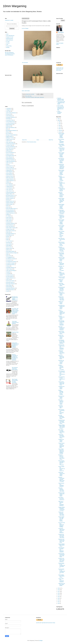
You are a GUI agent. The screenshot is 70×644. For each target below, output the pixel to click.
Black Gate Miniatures (10, 128)
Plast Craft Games (10, 226)
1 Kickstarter (9, 108)
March (60, 129)
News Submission (10, 40)
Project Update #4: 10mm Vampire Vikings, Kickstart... (61, 172)
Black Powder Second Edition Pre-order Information (15, 381)
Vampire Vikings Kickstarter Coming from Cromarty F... (62, 509)
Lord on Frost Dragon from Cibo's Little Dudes (61, 383)
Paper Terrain (9, 220)
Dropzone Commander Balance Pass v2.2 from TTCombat (62, 249)
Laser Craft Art (9, 189)
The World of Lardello (10, 263)
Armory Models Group (10, 122)
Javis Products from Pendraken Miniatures (61, 485)
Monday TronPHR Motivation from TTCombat (61, 367)
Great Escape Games (10, 169)
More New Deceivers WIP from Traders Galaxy (61, 402)
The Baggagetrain (10, 257)
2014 (59, 597)
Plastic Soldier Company (11, 228)
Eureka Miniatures (10, 159)
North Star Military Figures (11, 209)
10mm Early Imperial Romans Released (15, 322)
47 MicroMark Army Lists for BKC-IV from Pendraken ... (62, 212)
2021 (59, 119)
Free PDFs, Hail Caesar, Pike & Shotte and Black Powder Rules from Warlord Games (15, 311)
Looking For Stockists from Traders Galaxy (61, 352)
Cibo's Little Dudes (26, 91)
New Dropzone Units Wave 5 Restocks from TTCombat (62, 463)
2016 (59, 593)
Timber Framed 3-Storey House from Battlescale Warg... (61, 445)
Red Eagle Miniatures (10, 234)
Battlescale (8, 126)
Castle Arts (8, 141)
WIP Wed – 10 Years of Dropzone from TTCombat (61, 268)
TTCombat (8, 273)
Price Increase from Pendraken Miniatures (61, 141)
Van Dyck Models (9, 276)
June (60, 124)
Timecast (8, 266)
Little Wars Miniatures (10, 192)
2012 (59, 600)
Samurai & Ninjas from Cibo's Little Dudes (61, 357)
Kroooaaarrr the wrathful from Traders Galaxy (61, 307)
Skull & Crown (9, 247)
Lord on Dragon (25, 28)
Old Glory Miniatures (10, 210)
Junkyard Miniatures (10, 181)
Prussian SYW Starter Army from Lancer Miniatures (61, 560)
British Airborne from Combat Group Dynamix (61, 244)
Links (7, 44)
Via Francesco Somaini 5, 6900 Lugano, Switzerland (35, 97)
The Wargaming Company (11, 262)
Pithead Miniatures (10, 225)
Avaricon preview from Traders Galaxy (61, 318)
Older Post (51, 140)
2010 (59, 603)
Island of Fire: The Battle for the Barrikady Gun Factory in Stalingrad (15, 345)
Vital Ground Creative (10, 281)
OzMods (8, 215)
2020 (59, 120)
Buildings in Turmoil (10, 138)
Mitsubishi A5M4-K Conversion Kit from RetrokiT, (61, 195)
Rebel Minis (8, 232)
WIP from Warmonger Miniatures (61, 264)
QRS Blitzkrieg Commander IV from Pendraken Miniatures (61, 323)
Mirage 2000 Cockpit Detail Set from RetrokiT (62, 189)
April (60, 127)
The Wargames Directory (10, 54)
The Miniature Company (11, 259)
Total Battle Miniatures (10, 268)
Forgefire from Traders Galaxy (61, 441)
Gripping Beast (9, 170)
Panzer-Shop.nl (9, 219)
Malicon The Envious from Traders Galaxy (62, 294)
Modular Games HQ (10, 201)
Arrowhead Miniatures (10, 123)
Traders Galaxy (9, 269)
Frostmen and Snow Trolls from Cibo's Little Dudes (61, 536)
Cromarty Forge (9, 145)
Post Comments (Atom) (32, 142)
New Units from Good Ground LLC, (62, 239)
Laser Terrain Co (9, 191)
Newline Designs (9, 204)
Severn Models (9, 244)
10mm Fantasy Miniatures (11, 113)
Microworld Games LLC (11, 195)
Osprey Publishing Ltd (10, 213)
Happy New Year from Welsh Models (62, 585)
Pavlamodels (9, 222)
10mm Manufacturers (10, 36)
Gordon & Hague (9, 167)
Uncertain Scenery (10, 275)
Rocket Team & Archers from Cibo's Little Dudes (61, 150)
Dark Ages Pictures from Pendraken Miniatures (62, 328)
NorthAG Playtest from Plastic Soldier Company (62, 178)
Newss (7, 206)
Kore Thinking (9, 184)
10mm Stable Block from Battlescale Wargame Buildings (61, 451)
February (61, 130)
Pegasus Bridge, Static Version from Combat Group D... (62, 427)
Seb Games (8, 242)
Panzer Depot (9, 217)
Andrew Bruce (61, 32)
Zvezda (8, 291)
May (60, 125)
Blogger (41, 641)
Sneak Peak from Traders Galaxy (61, 285)
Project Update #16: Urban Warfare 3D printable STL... (61, 201)
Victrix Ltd (8, 279)
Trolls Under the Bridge (11, 271)
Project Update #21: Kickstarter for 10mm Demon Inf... (62, 469)
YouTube (8, 43)
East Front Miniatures (9, 55)
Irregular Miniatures (10, 179)
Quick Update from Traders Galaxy (61, 145)
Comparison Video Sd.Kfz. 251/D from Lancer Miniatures (62, 531)
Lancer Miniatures (10, 185)
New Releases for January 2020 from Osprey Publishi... (61, 161)
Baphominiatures (9, 125)
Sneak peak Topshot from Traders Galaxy (61, 474)
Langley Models (9, 186)
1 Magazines (9, 110)
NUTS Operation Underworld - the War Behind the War (61, 108)
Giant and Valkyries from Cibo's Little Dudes (61, 490)
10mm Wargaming (15, 6)
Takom (7, 254)
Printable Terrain (9, 229)
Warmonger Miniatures (10, 284)
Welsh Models (9, 285)
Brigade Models (9, 136)
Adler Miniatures (9, 116)
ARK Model (8, 119)
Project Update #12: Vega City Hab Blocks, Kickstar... (61, 519)
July (60, 122)
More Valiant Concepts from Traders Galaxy (61, 431)
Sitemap (8, 47)
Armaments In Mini (10, 120)
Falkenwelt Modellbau (10, 160)
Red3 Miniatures (9, 235)
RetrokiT (8, 237)
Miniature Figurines (10, 198)
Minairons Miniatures (10, 197)
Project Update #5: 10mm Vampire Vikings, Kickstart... (61, 155)
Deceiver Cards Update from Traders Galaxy (61, 494)
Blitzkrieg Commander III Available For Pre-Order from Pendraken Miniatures (15, 357)
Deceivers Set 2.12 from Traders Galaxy (61, 362)
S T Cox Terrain (9, 241)
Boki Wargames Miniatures (11, 131)
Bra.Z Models (9, 133)
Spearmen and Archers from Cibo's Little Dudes (61, 541)
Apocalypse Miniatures (10, 117)
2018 (59, 590)
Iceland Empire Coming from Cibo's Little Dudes (61, 555)
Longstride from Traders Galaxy (61, 388)
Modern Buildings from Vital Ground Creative (61, 392)
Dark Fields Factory (10, 148)
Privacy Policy (9, 46)
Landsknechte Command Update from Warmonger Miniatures (61, 167)
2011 (59, 602)
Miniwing (8, 200)
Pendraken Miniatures (10, 223)
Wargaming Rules (10, 39)
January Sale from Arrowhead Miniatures (61, 580)
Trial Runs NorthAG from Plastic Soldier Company (62, 184)
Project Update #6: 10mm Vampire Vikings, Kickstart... (61, 136)
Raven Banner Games (10, 231)
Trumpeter (8, 272)
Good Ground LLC (10, 166)
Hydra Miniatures (9, 175)
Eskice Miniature (9, 157)
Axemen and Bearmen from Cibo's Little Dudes (61, 514)
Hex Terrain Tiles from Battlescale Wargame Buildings (62, 525)
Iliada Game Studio (10, 178)
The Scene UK (9, 260)
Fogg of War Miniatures (11, 161)
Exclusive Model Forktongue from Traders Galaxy (62, 422)
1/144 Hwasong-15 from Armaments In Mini (62, 378)
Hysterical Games (10, 176)
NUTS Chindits (60, 105)
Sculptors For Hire (10, 37)
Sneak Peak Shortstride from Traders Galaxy (61, 436)
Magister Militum (9, 194)
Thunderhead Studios (10, 265)
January (60, 132)
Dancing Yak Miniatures (11, 147)
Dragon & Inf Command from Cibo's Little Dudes (61, 298)
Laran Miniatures (9, 188)
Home (38, 140)
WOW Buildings (9, 287)
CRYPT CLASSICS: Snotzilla (60, 112)
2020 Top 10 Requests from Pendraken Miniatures (61, 503)
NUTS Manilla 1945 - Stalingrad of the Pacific (61, 103)
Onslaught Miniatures (10, 212)
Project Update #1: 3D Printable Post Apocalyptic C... (62, 571)
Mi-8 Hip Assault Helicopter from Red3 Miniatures (62, 289)
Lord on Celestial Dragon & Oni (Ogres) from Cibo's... (62, 312)
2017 (59, 592)
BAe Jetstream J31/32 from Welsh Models (15, 369)
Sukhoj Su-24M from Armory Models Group (61, 259)
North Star (8, 207)
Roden (7, 240)
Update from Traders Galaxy (61, 281)
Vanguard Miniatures (10, 278)
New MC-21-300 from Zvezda (62, 277)
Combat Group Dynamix (11, 144)
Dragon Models (9, 150)
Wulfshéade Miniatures (11, 288)
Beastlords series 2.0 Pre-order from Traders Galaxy (61, 457)
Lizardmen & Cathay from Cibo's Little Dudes (61, 217)
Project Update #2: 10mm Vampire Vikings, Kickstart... (61, 222)
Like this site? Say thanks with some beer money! (60, 69)
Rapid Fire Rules (15, 332)
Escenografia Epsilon (10, 156)
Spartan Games (9, 248)
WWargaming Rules (10, 290)
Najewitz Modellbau (10, 203)
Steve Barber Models (10, 251)
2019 (59, 588)
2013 (59, 598)
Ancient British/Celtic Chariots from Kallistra (62, 274)
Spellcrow (8, 250)
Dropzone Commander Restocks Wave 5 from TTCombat (61, 479)
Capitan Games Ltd (10, 139)
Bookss (8, 132)
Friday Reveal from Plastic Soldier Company (61, 254)
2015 (59, 595)
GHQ (7, 164)
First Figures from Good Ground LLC (61, 499)
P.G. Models (8, 216)
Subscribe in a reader (9, 20)
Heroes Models (9, 173)
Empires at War (9, 154)
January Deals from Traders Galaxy (61, 333)
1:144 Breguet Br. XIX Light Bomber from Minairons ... (61, 342)
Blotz (7, 129)
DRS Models (9, 151)
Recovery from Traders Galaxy (61, 397)
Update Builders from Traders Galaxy (62, 545)
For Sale (8, 41)
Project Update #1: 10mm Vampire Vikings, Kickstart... (61, 228)
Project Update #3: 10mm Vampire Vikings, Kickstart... (61, 206)
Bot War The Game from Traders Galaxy (61, 337)
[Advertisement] (12, 65)
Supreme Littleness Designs (12, 253)
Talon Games (9, 256)
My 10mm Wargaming (9, 53)
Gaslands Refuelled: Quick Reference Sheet (61, 99)
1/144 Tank (8, 111)
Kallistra (8, 182)
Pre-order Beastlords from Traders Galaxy (61, 417)
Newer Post (24, 140)
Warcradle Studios (10, 282)
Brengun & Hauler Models (11, 135)
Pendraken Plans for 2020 (61, 407)
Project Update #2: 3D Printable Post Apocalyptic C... (62, 565)
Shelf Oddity (8, 245)
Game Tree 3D (9, 163)
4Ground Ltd (9, 114)
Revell (7, 238)
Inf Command (25, 63)
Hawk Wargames (9, 172)
